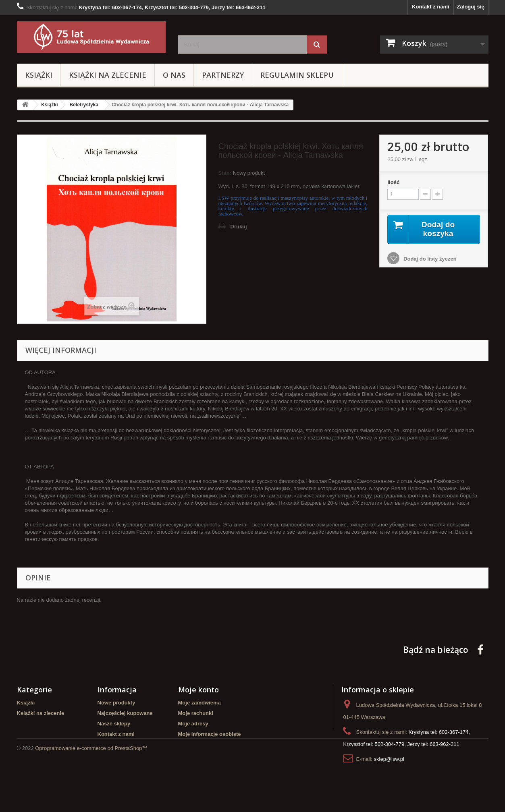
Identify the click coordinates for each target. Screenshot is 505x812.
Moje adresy (193, 724)
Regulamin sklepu (297, 75)
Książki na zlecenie (108, 75)
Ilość (393, 182)
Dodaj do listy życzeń (429, 259)
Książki (39, 75)
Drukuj (239, 227)
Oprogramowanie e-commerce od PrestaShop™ (91, 790)
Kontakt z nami (430, 7)
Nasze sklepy (114, 724)
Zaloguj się (471, 7)
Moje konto (198, 690)
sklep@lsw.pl (389, 759)
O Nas (174, 75)
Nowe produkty (116, 703)
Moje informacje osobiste (210, 734)
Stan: (225, 173)
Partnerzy (223, 75)
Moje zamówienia (200, 703)
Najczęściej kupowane (125, 713)
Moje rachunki (196, 713)
